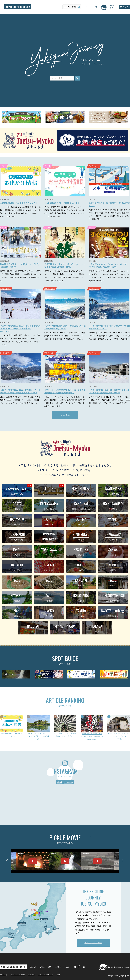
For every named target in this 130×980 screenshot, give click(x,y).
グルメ (42, 967)
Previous (8, 861)
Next (122, 861)
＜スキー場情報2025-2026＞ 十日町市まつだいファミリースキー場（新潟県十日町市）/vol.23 (21, 329)
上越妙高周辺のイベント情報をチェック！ (19, 203)
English (125, 7)
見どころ (33, 967)
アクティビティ (94, 166)
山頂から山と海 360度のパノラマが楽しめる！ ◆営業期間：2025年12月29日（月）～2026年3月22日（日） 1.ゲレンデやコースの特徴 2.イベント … (20, 400)
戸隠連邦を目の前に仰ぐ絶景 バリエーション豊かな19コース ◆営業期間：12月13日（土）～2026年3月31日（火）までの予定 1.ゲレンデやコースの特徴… (109, 336)
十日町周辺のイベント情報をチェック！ (62, 203)
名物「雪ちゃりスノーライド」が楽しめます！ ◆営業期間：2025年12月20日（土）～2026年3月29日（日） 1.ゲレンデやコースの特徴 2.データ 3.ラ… (65, 336)
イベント (47, 166)
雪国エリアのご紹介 (93, 943)
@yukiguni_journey (65, 782)
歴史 (50, 967)
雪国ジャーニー (18, 7)
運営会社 (31, 975)
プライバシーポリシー (46, 975)
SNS (59, 975)
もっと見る (65, 415)
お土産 (67, 967)
